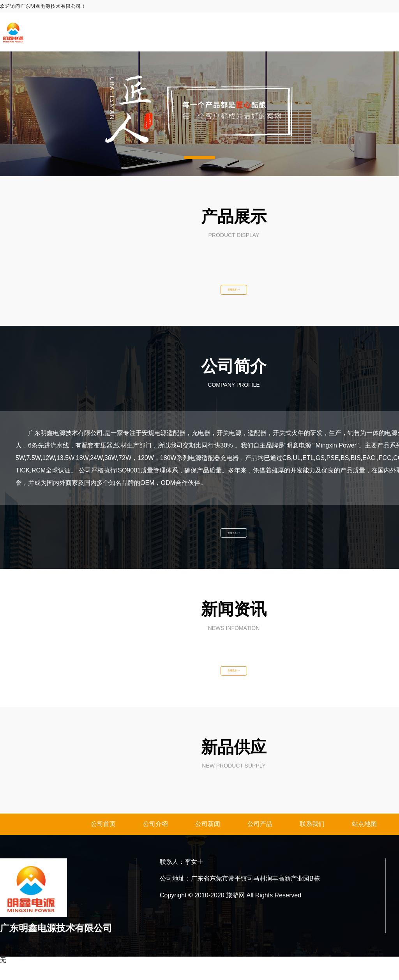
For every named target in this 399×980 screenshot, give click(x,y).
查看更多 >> (234, 292)
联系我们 (312, 840)
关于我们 (310, 32)
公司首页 (103, 840)
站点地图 (364, 840)
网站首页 (262, 32)
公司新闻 (208, 840)
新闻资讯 (358, 32)
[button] (199, 157)
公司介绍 (155, 840)
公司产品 (260, 840)
